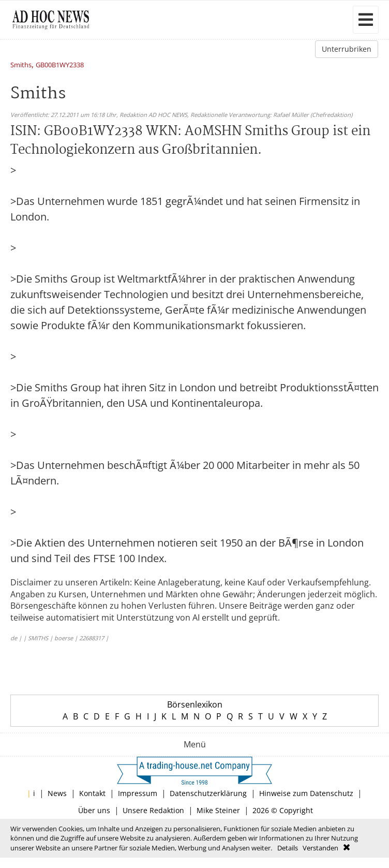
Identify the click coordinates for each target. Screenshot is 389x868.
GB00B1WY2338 (60, 65)
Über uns (94, 810)
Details (288, 848)
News (57, 793)
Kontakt (92, 793)
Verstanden (320, 848)
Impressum (138, 793)
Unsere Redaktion (153, 810)
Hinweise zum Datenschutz (306, 793)
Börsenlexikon (195, 704)
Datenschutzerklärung (208, 793)
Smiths (21, 65)
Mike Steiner (218, 810)
